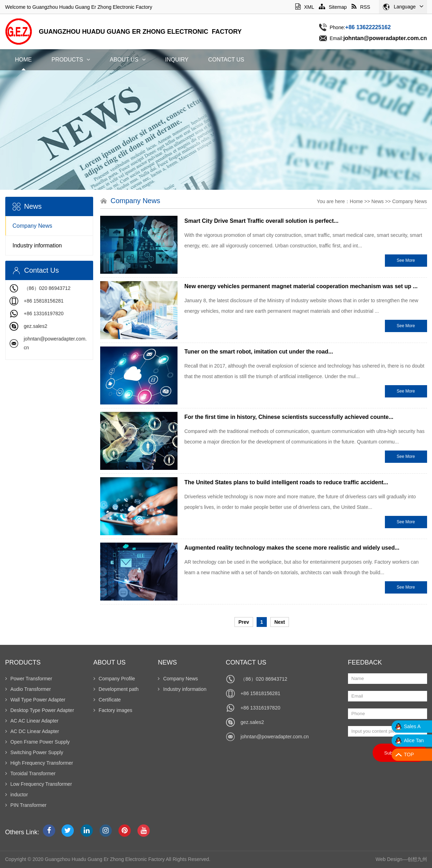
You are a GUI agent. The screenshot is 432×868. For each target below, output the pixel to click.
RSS (361, 7)
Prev (244, 622)
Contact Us (226, 60)
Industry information (37, 245)
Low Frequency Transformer (39, 784)
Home (24, 60)
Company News (33, 226)
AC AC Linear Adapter (32, 721)
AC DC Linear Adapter (32, 731)
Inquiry (177, 60)
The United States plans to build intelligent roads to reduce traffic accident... (286, 482)
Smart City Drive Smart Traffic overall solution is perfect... (262, 221)
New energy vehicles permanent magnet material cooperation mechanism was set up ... (301, 286)
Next (279, 622)
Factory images (113, 710)
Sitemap (333, 7)
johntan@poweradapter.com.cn (275, 737)
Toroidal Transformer (30, 773)
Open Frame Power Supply (38, 742)
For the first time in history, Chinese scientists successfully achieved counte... (289, 417)
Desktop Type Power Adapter (40, 710)
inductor (17, 795)
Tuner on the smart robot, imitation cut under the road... (259, 352)
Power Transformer (29, 679)
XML (305, 7)
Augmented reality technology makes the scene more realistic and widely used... (292, 548)
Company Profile (114, 679)
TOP (409, 754)
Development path (116, 689)
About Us (128, 60)
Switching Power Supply (34, 752)
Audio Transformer (28, 689)
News (378, 201)
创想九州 (417, 859)
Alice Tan (414, 740)
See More (406, 260)
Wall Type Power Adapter (35, 700)
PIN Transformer (26, 805)
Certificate (107, 700)
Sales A (412, 726)
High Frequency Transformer (39, 763)
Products (71, 60)
